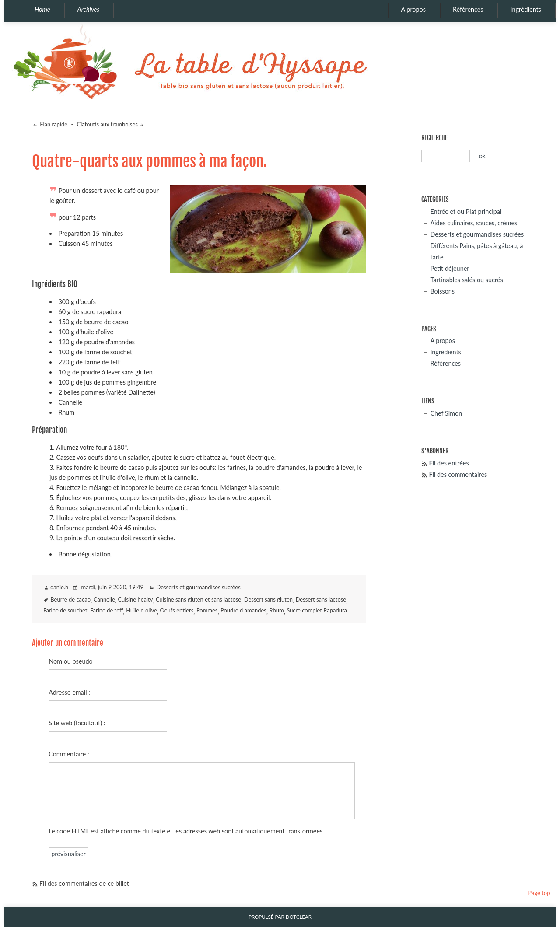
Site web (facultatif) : (77, 723)
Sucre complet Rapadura (317, 610)
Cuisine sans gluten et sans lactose (198, 599)
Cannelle (104, 599)
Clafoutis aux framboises (107, 124)
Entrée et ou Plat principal (466, 212)
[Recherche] (446, 156)
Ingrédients (526, 9)
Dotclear (299, 917)
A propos (413, 9)
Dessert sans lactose (321, 599)
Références (468, 9)
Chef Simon (446, 413)
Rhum (277, 610)
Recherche (434, 138)
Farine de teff (107, 610)
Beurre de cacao (70, 599)
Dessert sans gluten (268, 599)
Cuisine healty (136, 599)
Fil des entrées (449, 463)
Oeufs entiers (177, 610)
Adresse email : (69, 692)
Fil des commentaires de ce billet (84, 883)
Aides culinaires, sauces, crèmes (474, 223)
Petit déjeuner (450, 268)
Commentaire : (69, 754)
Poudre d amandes (243, 610)
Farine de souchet (65, 610)
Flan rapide (53, 124)
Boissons (442, 291)
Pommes (207, 610)
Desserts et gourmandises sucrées (198, 587)
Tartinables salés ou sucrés (466, 280)
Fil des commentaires (458, 474)
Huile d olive (142, 610)
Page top (539, 893)
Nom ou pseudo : (72, 661)
